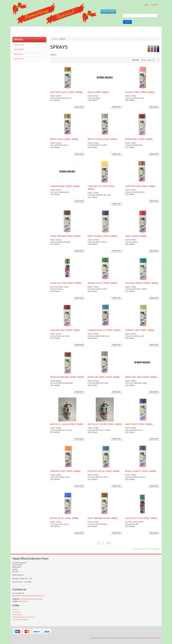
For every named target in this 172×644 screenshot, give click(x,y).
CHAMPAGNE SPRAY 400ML (65, 186)
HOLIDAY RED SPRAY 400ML (65, 330)
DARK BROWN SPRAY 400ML (65, 236)
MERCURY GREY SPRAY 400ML (104, 377)
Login (146, 5)
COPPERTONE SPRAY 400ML (140, 186)
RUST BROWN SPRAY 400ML (103, 518)
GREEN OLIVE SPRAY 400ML (103, 283)
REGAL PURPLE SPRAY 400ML (141, 471)
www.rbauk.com (154, 638)
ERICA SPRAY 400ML (136, 236)
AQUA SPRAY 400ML (98, 92)
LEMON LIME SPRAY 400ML (140, 330)
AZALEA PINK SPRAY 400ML (140, 92)
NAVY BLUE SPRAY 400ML (139, 424)
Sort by (136, 60)
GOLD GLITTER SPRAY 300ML (66, 283)
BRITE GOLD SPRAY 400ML (65, 139)
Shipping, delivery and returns (24, 617)
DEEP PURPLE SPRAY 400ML (103, 236)
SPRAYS (18, 40)
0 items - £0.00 (108, 11)
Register (155, 5)
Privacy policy (17, 615)
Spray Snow (19, 59)
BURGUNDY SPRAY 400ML (139, 139)
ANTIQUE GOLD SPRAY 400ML (67, 92)
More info (79, 107)
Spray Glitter (19, 49)
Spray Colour (19, 45)
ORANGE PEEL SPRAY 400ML (66, 471)
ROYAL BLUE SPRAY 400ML (65, 518)
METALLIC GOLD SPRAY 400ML (67, 424)
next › (109, 543)
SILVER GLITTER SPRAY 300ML (141, 518)
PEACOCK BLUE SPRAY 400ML (104, 471)
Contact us (16, 612)
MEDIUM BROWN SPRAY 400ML (67, 377)
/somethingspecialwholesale (31, 599)
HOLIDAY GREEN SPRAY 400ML (142, 283)
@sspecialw (23, 601)
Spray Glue (18, 54)
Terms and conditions (21, 620)
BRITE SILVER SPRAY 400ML (103, 139)
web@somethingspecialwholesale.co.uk (29, 596)
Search (127, 22)
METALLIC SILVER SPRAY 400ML (105, 424)
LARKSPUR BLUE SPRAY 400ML (104, 330)
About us (16, 609)
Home (55, 39)
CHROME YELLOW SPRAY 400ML (101, 188)
